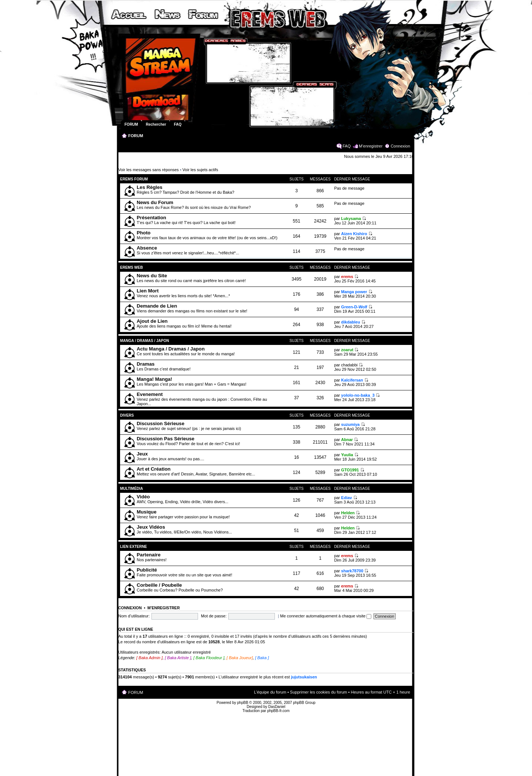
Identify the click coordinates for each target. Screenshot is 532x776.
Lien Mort (148, 291)
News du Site (152, 276)
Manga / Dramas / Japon (144, 341)
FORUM (136, 136)
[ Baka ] (262, 658)
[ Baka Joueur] (240, 658)
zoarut (347, 350)
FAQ (347, 146)
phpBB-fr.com (278, 711)
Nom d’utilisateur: (134, 616)
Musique (146, 512)
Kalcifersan (352, 380)
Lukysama (351, 218)
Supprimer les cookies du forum (319, 692)
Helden (348, 513)
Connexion (400, 146)
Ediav (346, 498)
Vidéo (143, 497)
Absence (147, 248)
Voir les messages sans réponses (149, 170)
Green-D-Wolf (354, 307)
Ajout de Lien (152, 321)
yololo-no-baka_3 (358, 395)
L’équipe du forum (270, 692)
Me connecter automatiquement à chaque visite (326, 616)
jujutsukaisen (304, 677)
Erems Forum (134, 179)
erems (347, 277)
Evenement (150, 394)
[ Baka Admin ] (149, 658)
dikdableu (350, 322)
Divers (127, 415)
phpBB (243, 703)
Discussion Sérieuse (161, 423)
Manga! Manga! (154, 379)
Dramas (146, 364)
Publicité (147, 570)
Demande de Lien (157, 306)
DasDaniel (277, 707)
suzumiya (350, 424)
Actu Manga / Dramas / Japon (171, 349)
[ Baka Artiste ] (178, 658)
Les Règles (150, 187)
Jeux (142, 454)
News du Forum (155, 202)
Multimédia (132, 489)
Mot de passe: (214, 616)
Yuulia (347, 455)
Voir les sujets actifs (200, 170)
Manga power (354, 292)
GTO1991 (350, 470)
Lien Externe (135, 547)
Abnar (347, 440)
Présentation (151, 218)
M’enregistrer (371, 146)
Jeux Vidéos (151, 527)
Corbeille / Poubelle (159, 585)
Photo (144, 233)
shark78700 (352, 571)
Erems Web (132, 267)
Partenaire (149, 555)
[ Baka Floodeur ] (209, 658)
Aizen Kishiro (354, 234)
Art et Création (154, 469)
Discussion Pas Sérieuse (166, 439)
